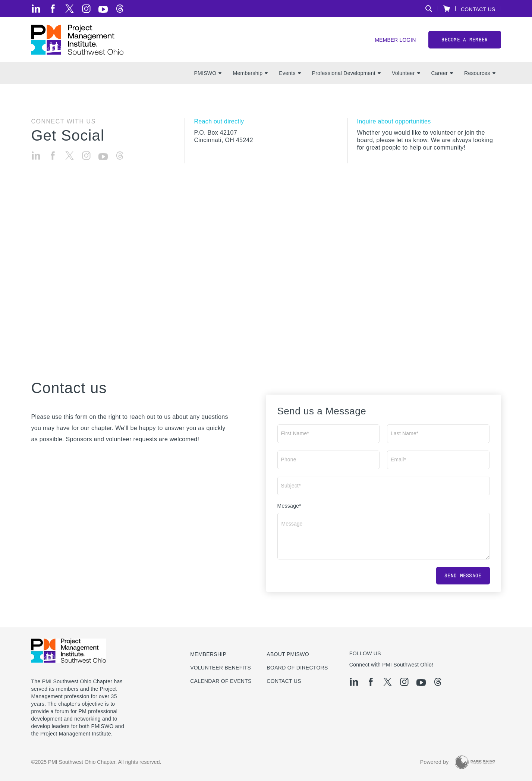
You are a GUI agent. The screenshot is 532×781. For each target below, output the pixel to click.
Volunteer (406, 75)
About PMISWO (288, 654)
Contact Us (478, 9)
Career (442, 75)
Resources (480, 75)
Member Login (395, 41)
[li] (36, 9)
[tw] (70, 9)
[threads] (120, 9)
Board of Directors (297, 668)
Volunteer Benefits (221, 668)
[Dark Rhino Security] (475, 762)
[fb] (53, 9)
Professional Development (346, 75)
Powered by (435, 762)
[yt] (103, 9)
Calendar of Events (221, 681)
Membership (250, 75)
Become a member (465, 40)
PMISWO (208, 75)
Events (290, 75)
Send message (463, 578)
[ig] (86, 9)
